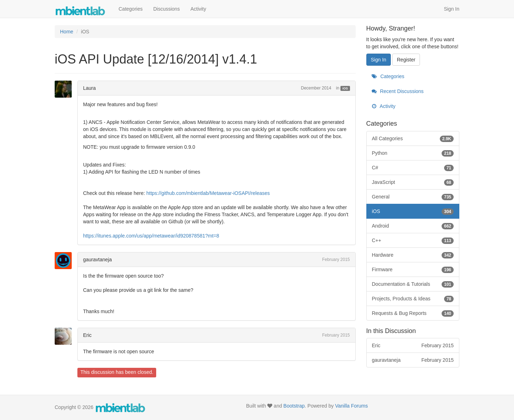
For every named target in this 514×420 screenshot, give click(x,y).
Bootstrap (294, 406)
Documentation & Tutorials (413, 284)
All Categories (413, 138)
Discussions (167, 9)
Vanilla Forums (351, 406)
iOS (345, 88)
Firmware (413, 269)
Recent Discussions (398, 91)
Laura (89, 88)
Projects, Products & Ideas (413, 299)
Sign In (452, 9)
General (413, 197)
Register (406, 60)
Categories (131, 9)
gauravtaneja (97, 260)
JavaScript (413, 182)
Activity (198, 9)
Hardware (413, 255)
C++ (413, 240)
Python (413, 153)
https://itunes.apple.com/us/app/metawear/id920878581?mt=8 (151, 236)
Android (413, 226)
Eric (87, 335)
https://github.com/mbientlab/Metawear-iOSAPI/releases (208, 193)
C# (413, 168)
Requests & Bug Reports (413, 313)
